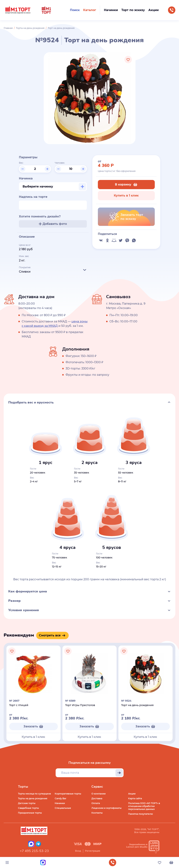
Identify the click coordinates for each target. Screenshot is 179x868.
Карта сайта (135, 798)
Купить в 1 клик (126, 195)
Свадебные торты (28, 808)
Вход (78, 851)
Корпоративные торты (68, 794)
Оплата (96, 803)
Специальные (63, 808)
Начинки (60, 803)
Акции (132, 794)
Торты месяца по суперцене (35, 794)
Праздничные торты (30, 813)
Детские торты (27, 803)
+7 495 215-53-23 (34, 851)
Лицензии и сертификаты (106, 808)
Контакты (97, 813)
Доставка (97, 798)
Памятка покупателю (141, 814)
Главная (8, 28)
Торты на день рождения (30, 28)
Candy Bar (60, 798)
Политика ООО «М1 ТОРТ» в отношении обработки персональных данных (144, 806)
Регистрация (93, 851)
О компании (98, 794)
